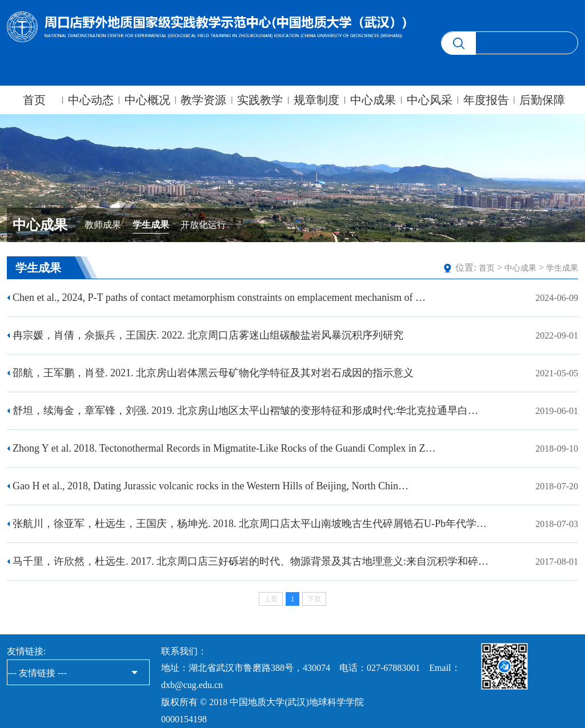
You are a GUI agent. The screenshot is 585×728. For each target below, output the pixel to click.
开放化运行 (203, 225)
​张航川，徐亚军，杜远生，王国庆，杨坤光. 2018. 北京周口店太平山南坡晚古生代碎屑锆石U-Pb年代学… (250, 524)
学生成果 (151, 225)
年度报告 (486, 100)
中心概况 (147, 100)
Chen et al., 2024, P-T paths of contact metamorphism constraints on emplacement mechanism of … (219, 297)
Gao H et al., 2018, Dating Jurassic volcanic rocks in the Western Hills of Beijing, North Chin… (211, 486)
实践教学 (260, 100)
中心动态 (91, 100)
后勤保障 (542, 100)
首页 (34, 100)
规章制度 (316, 100)
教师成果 (103, 225)
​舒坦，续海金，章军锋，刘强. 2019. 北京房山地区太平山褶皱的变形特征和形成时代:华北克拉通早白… (245, 411)
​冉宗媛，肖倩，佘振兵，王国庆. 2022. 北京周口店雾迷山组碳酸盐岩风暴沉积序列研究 (208, 335)
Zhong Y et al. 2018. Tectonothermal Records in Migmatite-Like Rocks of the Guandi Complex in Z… (224, 448)
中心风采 (430, 100)
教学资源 (203, 100)
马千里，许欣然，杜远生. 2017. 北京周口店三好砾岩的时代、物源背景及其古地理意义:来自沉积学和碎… (251, 561)
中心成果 (373, 100)
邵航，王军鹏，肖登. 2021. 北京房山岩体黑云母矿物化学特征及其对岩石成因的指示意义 (213, 373)
